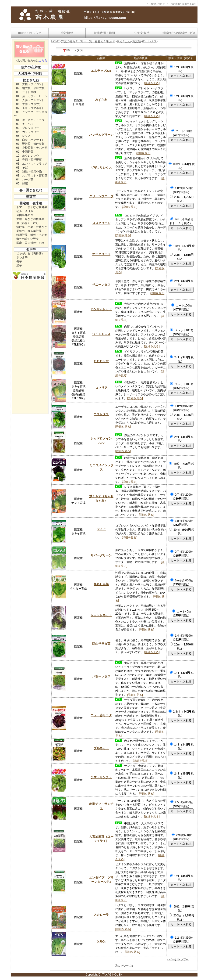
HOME (56, 41)
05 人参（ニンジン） (30, 100)
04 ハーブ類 (25, 180)
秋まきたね (31, 80)
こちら (43, 61)
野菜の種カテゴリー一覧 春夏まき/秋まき (88, 41)
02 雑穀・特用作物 (29, 172)
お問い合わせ (158, 4)
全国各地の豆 (25, 215)
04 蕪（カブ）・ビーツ (32, 96)
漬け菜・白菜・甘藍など (32, 227)
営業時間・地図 (104, 33)
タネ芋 (31, 249)
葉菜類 (137, 41)
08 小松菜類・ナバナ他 (32, 148)
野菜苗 (31, 197)
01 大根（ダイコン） (30, 84)
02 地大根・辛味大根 (30, 88)
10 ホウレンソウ (28, 156)
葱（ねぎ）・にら (28, 223)
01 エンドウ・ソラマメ (32, 164)
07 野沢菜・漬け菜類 (30, 144)
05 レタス (23, 136)
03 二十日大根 (26, 92)
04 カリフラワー (28, 132)
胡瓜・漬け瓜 (25, 211)
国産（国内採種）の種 (30, 243)
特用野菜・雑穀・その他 (32, 235)
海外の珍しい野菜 (28, 239)
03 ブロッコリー (28, 128)
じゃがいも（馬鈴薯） (30, 253)
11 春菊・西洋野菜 (29, 160)
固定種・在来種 (31, 203)
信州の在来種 (31, 67)
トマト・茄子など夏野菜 (32, 207)
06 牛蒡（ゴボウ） (29, 104)
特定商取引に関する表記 (183, 4)
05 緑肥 (22, 184)
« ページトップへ (178, 959)
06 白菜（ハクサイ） (30, 140)
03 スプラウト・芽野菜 (32, 176)
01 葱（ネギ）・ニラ (30, 120)
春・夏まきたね (31, 190)
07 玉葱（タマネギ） (30, 108)
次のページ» (124, 966)
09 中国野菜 (25, 152)
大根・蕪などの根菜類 (30, 219)
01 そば (22, 168)
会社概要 (67, 33)
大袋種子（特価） (31, 74)
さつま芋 (22, 257)
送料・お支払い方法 (141, 33)
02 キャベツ (25, 124)
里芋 (19, 265)
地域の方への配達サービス (179, 33)
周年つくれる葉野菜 (29, 231)
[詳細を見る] (152, 83)
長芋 (19, 261)
